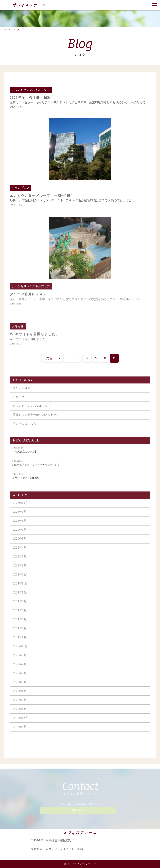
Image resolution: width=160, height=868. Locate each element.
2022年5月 (20, 542)
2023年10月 (21, 507)
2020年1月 (20, 713)
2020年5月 (20, 686)
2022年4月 (20, 551)
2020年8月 (20, 659)
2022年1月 (20, 569)
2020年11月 (21, 650)
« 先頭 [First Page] (48, 358)
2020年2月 (20, 704)
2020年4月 (20, 695)
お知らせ (19, 400)
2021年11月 (21, 587)
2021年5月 (20, 623)
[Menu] (155, 5)
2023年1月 (20, 524)
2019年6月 (20, 731)
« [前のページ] (59, 358)
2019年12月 (21, 722)
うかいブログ (21, 391)
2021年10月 (21, 596)
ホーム (7, 29)
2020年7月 (20, 668)
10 (105, 358)
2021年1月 (20, 641)
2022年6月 (20, 533)
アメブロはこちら (24, 427)
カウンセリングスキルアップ (32, 409)
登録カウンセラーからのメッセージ (36, 418)
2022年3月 (20, 560)
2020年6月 (20, 677)
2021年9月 (20, 605)
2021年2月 (20, 632)
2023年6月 (20, 515)
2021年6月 (20, 614)
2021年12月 (21, 578)
